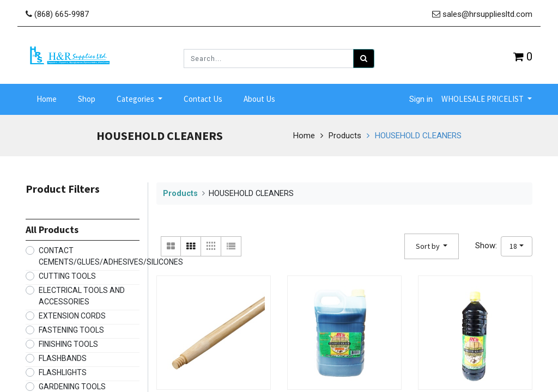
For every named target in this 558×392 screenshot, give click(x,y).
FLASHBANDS (63, 356)
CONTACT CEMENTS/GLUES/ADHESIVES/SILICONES (111, 253)
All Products (52, 227)
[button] (432, 244)
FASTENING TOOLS (71, 327)
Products (345, 133)
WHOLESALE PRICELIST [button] (483, 98)
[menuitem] (47, 98)
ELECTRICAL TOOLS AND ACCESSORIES (82, 293)
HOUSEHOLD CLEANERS (418, 133)
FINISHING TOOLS (68, 341)
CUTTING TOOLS (67, 273)
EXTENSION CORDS (72, 313)
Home (304, 133)
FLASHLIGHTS (63, 370)
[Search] (364, 59)
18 (513, 243)
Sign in (421, 98)
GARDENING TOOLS (72, 384)
